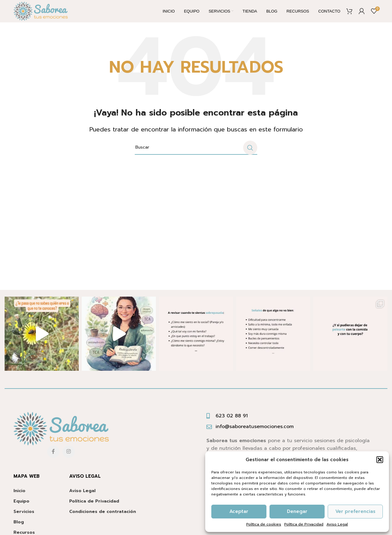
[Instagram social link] (69, 457)
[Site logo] (46, 14)
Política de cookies (264, 524)
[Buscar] (196, 153)
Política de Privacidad (304, 524)
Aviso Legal (337, 524)
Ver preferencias (355, 511)
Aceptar (239, 511)
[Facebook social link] (53, 457)
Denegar (297, 511)
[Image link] (61, 434)
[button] (380, 460)
